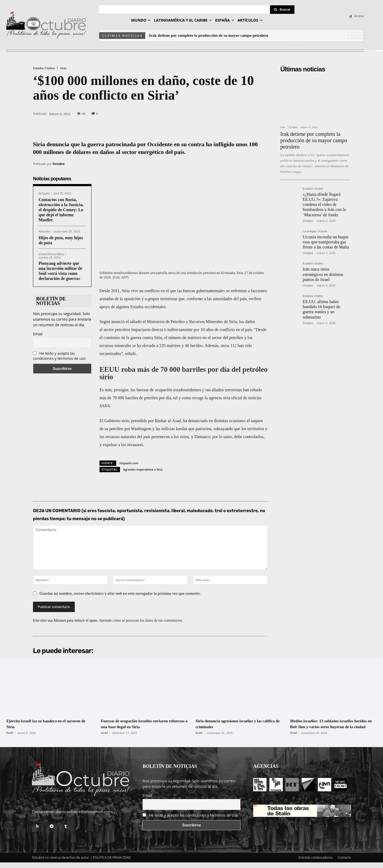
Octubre (59, 164)
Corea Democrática (51, 254)
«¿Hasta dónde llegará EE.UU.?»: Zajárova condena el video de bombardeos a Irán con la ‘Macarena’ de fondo (324, 205)
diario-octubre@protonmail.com (84, 817)
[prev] (352, 36)
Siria (63, 68)
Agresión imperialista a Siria (143, 469)
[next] (360, 36)
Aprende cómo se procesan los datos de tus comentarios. (141, 620)
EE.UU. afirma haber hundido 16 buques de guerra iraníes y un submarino (321, 309)
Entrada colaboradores (316, 863)
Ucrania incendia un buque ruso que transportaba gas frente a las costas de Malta (326, 242)
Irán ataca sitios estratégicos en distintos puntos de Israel (323, 274)
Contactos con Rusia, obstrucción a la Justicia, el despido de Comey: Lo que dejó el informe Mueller (61, 210)
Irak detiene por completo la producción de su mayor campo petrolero (209, 35)
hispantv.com (129, 463)
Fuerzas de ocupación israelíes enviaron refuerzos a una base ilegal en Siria (142, 724)
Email (38, 334)
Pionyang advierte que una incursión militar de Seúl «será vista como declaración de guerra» (61, 271)
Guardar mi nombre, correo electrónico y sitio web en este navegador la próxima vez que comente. (120, 593)
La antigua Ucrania (315, 231)
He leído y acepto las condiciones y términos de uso (59, 356)
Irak (283, 127)
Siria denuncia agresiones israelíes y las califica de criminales (236, 724)
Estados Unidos (44, 68)
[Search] (282, 10)
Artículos (44, 193)
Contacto (344, 863)
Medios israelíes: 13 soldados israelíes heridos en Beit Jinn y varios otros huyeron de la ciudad (328, 726)
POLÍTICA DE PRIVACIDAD (112, 863)
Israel (10, 733)
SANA (105, 406)
